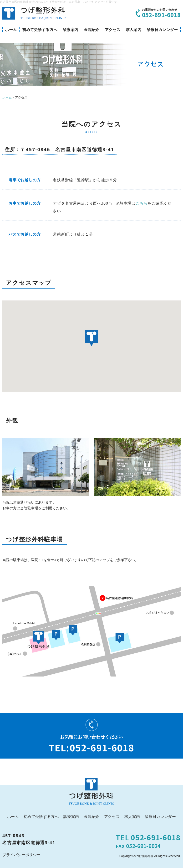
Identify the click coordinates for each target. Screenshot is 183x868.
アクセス (113, 30)
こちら (142, 203)
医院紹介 (91, 30)
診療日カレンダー (162, 30)
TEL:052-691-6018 (91, 747)
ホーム (11, 30)
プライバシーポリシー (21, 855)
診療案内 (70, 30)
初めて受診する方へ (40, 30)
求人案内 (134, 30)
